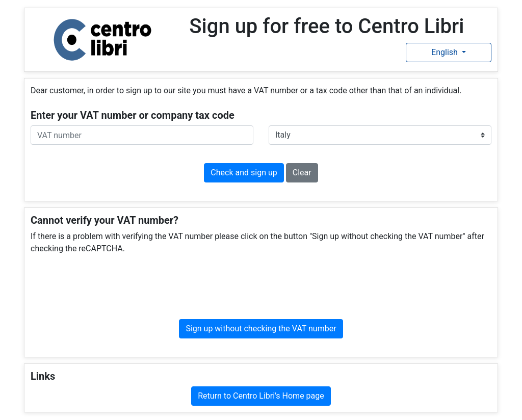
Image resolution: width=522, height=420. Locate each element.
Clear (302, 173)
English (446, 52)
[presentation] (261, 287)
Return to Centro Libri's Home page (261, 396)
